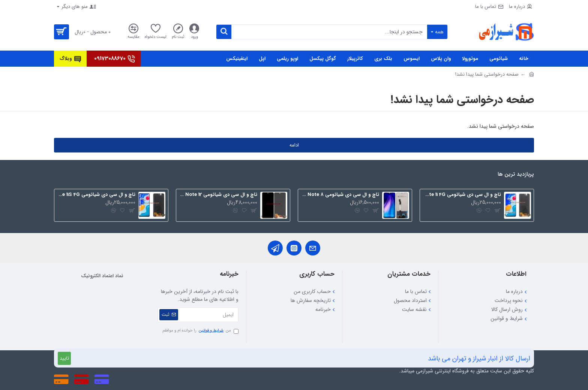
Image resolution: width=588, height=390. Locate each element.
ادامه (294, 145)
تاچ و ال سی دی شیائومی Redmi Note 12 (218, 195)
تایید (64, 358)
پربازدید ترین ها (516, 175)
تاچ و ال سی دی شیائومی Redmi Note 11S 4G (96, 195)
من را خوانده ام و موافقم (200, 331)
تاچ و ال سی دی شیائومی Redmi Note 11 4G (462, 195)
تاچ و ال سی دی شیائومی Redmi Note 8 (340, 195)
